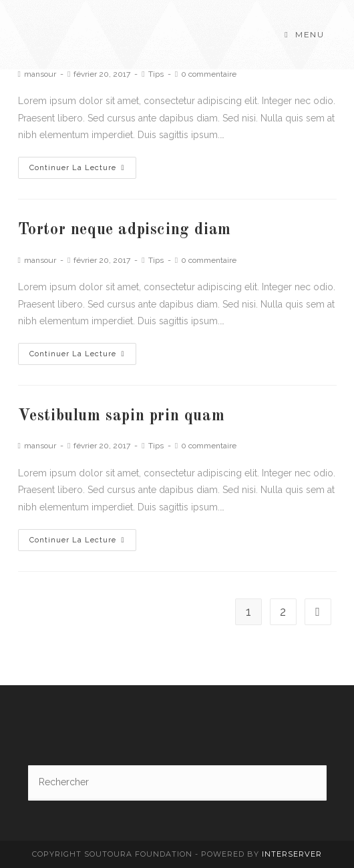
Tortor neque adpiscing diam (125, 230)
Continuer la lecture (77, 168)
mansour (40, 74)
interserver (292, 854)
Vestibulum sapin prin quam (122, 416)
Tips (156, 74)
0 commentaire (209, 74)
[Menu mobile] (304, 34)
